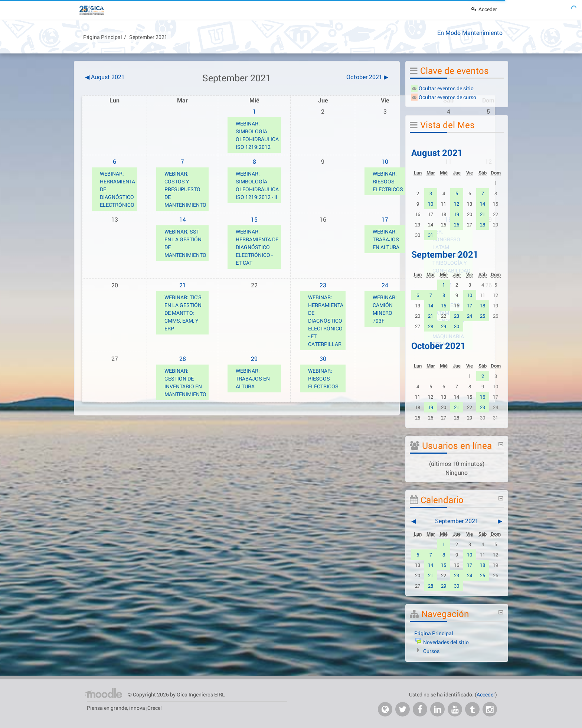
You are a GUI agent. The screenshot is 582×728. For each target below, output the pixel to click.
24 (385, 285)
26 (457, 225)
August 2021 (437, 153)
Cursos (431, 651)
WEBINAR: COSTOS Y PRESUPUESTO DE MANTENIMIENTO (185, 189)
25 (483, 316)
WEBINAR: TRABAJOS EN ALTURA (386, 239)
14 (183, 219)
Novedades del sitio (446, 642)
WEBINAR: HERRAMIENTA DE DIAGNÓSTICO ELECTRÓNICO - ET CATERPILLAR (326, 321)
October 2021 (439, 346)
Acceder (484, 9)
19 (457, 214)
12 (457, 204)
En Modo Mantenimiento (470, 32)
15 (254, 219)
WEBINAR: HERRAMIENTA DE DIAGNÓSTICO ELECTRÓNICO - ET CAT (257, 247)
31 (431, 235)
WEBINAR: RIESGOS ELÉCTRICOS (388, 181)
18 (483, 306)
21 (183, 285)
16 (483, 397)
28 (183, 358)
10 (385, 161)
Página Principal (103, 37)
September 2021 (148, 37)
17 (385, 219)
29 (254, 358)
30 (323, 358)
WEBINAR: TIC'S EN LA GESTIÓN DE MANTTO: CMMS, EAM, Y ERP (183, 313)
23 (323, 285)
